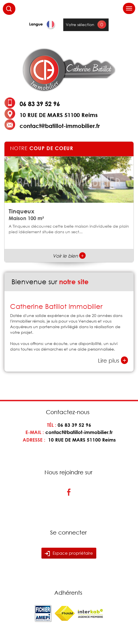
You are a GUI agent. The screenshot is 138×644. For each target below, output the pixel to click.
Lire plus (113, 360)
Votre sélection (80, 25)
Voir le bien (69, 256)
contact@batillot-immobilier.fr (60, 126)
